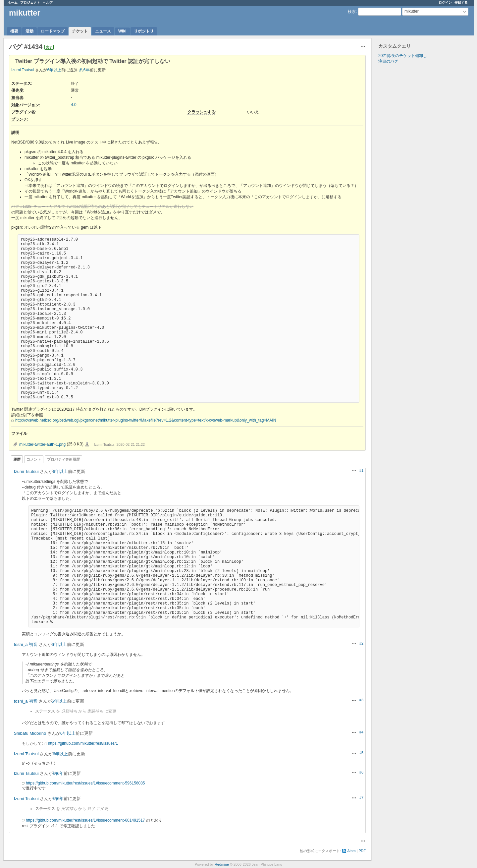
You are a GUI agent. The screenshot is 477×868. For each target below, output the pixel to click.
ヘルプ (48, 2)
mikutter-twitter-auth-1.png (42, 444)
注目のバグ (388, 61)
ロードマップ (53, 31)
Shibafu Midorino (30, 733)
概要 (14, 31)
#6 (361, 772)
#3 (361, 700)
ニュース (103, 31)
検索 (352, 12)
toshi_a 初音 (26, 644)
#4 (361, 732)
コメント (34, 459)
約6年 (85, 70)
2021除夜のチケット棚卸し (403, 56)
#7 (361, 797)
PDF (362, 851)
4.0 (74, 105)
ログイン (445, 2)
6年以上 (54, 70)
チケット (80, 31)
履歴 (17, 459)
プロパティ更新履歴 (63, 459)
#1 (361, 470)
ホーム (13, 2)
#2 (361, 643)
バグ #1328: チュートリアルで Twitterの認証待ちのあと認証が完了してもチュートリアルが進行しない (102, 206)
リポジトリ (144, 31)
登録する (461, 2)
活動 (29, 31)
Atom (351, 851)
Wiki (122, 31)
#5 (361, 753)
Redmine (222, 864)
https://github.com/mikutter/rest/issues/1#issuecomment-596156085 (85, 783)
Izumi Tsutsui (23, 70)
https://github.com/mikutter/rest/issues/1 (83, 743)
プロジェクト (30, 2)
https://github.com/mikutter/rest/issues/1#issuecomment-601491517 (85, 820)
